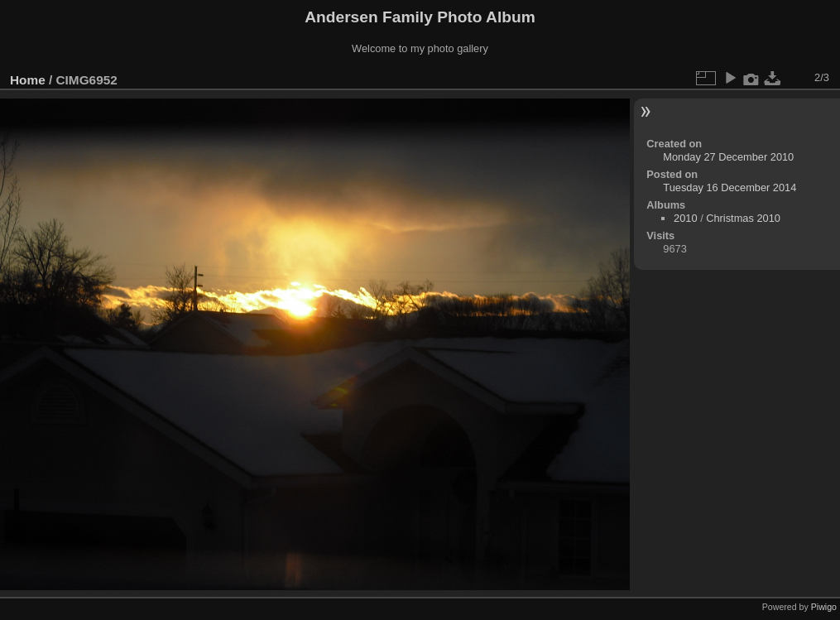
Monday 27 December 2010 (728, 157)
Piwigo (824, 607)
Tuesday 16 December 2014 (730, 187)
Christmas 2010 (743, 218)
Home (28, 80)
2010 (685, 218)
